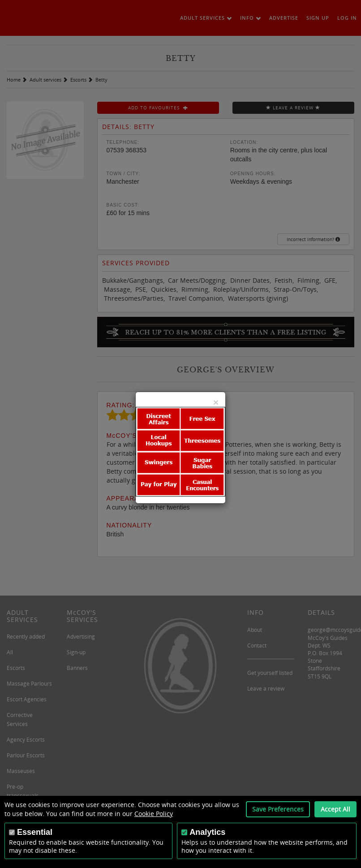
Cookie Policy (154, 814)
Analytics (207, 832)
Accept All (335, 809)
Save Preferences (278, 809)
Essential (35, 832)
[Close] (216, 402)
